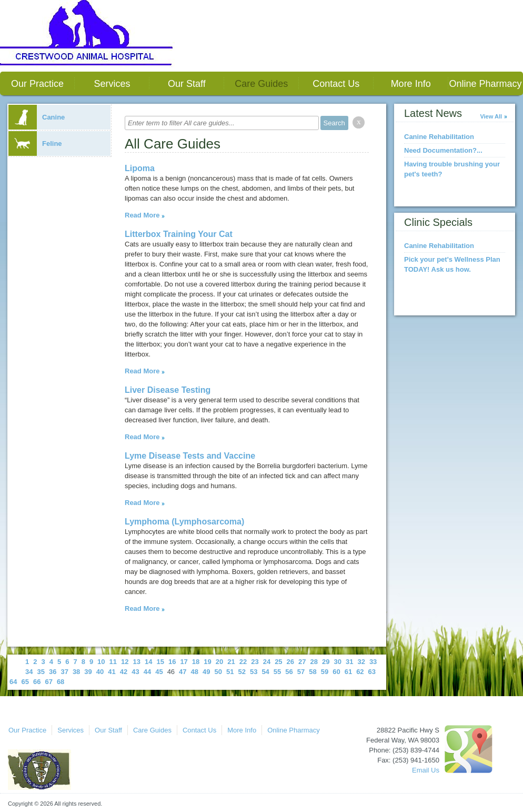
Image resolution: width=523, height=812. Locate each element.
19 (207, 662)
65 (25, 682)
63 (372, 672)
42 (124, 672)
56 (289, 672)
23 (255, 662)
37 (64, 672)
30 (337, 662)
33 (373, 662)
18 (196, 662)
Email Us (426, 770)
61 (348, 672)
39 (88, 672)
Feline (35, 143)
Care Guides (261, 84)
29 (326, 662)
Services (112, 84)
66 (37, 682)
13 (137, 662)
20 (219, 662)
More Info (411, 84)
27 (302, 662)
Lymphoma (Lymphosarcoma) (184, 522)
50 (218, 672)
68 (61, 682)
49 (206, 672)
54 (265, 672)
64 (13, 682)
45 (159, 672)
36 (53, 672)
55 (277, 672)
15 (160, 662)
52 (242, 672)
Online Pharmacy (486, 84)
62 (360, 672)
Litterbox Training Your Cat (179, 234)
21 (231, 662)
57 (301, 672)
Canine (37, 117)
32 (361, 662)
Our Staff (187, 84)
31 (349, 662)
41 (112, 672)
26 (290, 662)
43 (135, 672)
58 (313, 672)
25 (278, 662)
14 (148, 662)
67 (48, 682)
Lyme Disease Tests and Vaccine (190, 456)
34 (29, 672)
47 (183, 672)
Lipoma (140, 168)
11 (113, 662)
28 (314, 662)
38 (76, 672)
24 (267, 662)
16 (172, 662)
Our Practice (37, 84)
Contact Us (336, 84)
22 (243, 662)
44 (147, 672)
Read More (142, 215)
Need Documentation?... (443, 150)
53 (254, 672)
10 (101, 662)
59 (325, 672)
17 (184, 662)
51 (230, 672)
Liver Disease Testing (168, 390)
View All (491, 116)
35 (41, 672)
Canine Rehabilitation (439, 137)
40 (100, 672)
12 (125, 662)
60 (336, 672)
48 (195, 672)
